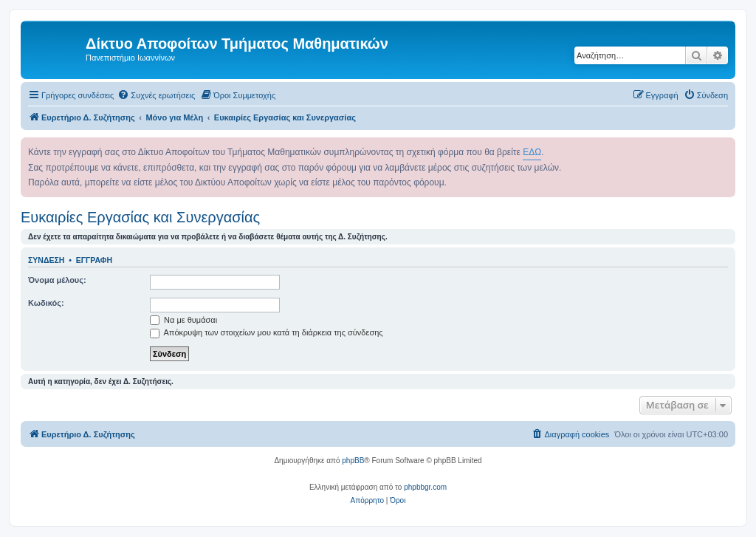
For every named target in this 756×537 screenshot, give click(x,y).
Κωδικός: (46, 303)
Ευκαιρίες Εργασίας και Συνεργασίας (140, 217)
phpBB (353, 461)
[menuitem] (156, 95)
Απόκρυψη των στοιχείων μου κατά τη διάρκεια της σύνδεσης (267, 332)
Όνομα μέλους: (57, 280)
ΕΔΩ (532, 152)
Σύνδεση (46, 260)
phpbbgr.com (425, 487)
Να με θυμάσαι (183, 320)
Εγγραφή (94, 260)
